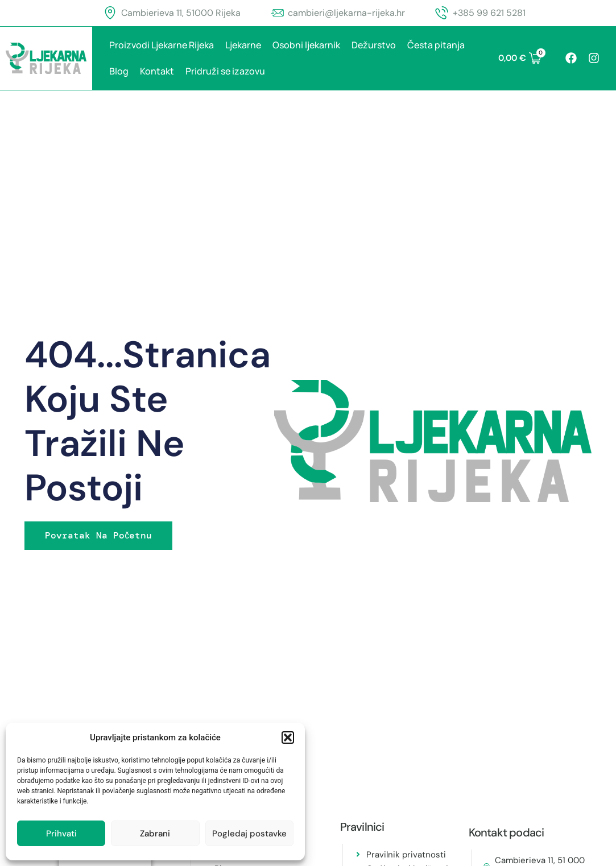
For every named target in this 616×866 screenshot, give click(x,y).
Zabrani (155, 834)
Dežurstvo (374, 45)
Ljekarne (243, 45)
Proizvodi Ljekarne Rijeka (162, 45)
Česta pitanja (436, 45)
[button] (288, 737)
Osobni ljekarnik (306, 45)
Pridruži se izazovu (225, 71)
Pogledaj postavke (249, 834)
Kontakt (157, 71)
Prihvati (61, 834)
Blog (119, 71)
